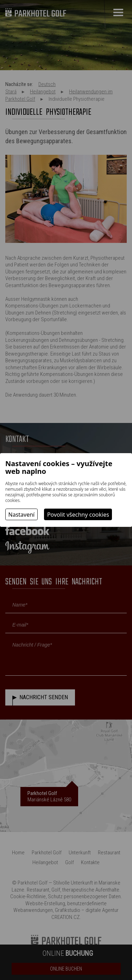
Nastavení (22, 515)
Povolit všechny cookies (78, 515)
